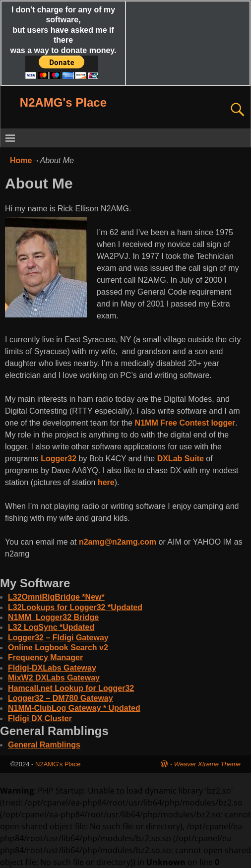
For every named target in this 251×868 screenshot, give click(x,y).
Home (21, 160)
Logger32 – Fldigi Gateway (58, 638)
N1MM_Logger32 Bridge (53, 617)
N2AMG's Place (63, 102)
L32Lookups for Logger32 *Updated (75, 607)
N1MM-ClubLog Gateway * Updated (74, 708)
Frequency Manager (45, 657)
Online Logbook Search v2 (58, 648)
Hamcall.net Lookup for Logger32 (71, 688)
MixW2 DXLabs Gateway (54, 678)
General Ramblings (44, 745)
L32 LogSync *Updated (51, 627)
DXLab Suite (181, 459)
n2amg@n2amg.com (118, 542)
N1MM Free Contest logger (185, 423)
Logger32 (59, 459)
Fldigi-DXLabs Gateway (52, 668)
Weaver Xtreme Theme (207, 764)
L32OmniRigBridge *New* (56, 597)
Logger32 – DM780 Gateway (61, 698)
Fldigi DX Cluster (40, 718)
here (106, 482)
